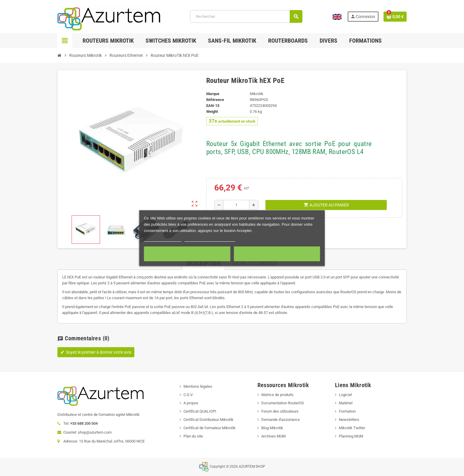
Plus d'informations (162, 239)
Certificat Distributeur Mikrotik (208, 420)
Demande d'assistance (281, 420)
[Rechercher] (246, 16)
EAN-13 (213, 106)
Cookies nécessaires (187, 254)
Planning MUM (351, 436)
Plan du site (193, 436)
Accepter (277, 254)
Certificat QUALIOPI (200, 411)
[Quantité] (236, 205)
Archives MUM (273, 436)
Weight (212, 112)
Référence (215, 100)
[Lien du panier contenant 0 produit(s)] (395, 17)
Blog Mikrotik (272, 428)
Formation (347, 411)
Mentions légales (198, 386)
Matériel (346, 403)
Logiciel (345, 395)
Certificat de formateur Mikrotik (210, 428)
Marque (213, 94)
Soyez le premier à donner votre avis (96, 352)
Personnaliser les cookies (210, 239)
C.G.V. (188, 395)
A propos (191, 403)
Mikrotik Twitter (352, 428)
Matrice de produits (277, 395)
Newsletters (349, 420)
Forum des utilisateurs (280, 411)
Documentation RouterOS (283, 403)
